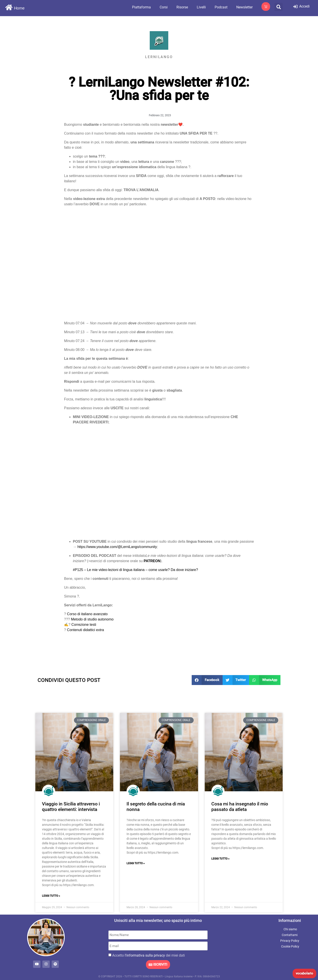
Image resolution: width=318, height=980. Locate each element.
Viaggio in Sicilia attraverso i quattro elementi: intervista (71, 807)
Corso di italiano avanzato (87, 614)
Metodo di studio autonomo (92, 619)
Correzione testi (84, 625)
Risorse (182, 7)
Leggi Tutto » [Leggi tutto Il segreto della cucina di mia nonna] (136, 863)
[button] (279, 7)
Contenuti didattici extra (85, 630)
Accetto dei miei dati (149, 955)
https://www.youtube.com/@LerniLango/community (117, 547)
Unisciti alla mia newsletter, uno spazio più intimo (158, 920)
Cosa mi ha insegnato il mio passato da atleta (240, 807)
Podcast (221, 7)
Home (19, 8)
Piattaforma (141, 7)
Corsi (164, 7)
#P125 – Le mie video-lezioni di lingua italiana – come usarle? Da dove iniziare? (135, 570)
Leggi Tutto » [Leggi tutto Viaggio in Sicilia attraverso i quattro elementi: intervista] (51, 896)
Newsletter (244, 7)
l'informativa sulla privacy (145, 955)
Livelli (201, 7)
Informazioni (290, 920)
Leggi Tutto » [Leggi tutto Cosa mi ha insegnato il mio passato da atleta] (220, 859)
